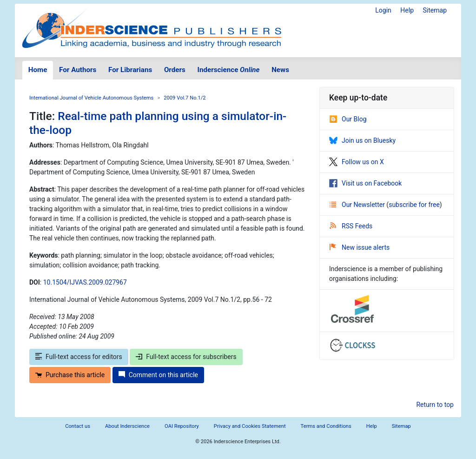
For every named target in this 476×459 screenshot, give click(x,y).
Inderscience (229, 70)
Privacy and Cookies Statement (250, 426)
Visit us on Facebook (365, 183)
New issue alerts (360, 247)
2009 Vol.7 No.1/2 (185, 98)
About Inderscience (127, 426)
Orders (175, 70)
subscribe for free (414, 205)
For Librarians (130, 70)
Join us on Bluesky (362, 140)
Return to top (435, 405)
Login (383, 10)
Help (407, 10)
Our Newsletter (358, 205)
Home (38, 70)
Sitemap (435, 10)
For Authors (78, 70)
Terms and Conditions (326, 426)
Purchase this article (70, 375)
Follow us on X (357, 162)
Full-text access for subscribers (186, 357)
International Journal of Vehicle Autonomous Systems (91, 98)
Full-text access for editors (79, 357)
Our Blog (348, 119)
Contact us (78, 426)
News (280, 70)
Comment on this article (158, 375)
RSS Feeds (351, 226)
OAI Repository (182, 426)
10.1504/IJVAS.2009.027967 (85, 282)
